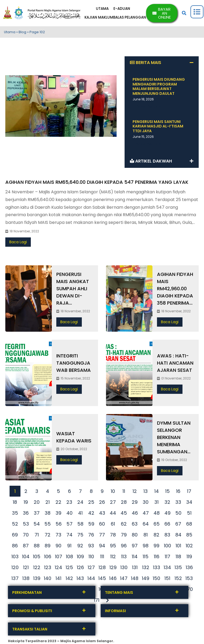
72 (48, 536)
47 (146, 514)
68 (189, 525)
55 (48, 525)
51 (189, 514)
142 (69, 579)
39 (58, 514)
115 (146, 558)
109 (80, 558)
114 (135, 558)
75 (80, 536)
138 (26, 579)
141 (58, 579)
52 (15, 525)
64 (146, 525)
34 (189, 503)
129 (113, 568)
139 (37, 579)
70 (26, 536)
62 (124, 525)
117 (167, 558)
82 (156, 536)
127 (91, 568)
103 (15, 558)
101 (178, 547)
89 (48, 547)
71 (37, 536)
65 (157, 525)
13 (146, 492)
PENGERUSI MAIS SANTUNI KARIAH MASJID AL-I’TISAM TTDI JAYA (158, 127)
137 (15, 579)
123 (48, 568)
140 (48, 579)
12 (135, 492)
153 (189, 579)
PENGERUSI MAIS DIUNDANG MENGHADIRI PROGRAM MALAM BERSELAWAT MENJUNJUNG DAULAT (159, 88)
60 (102, 525)
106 (48, 558)
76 (91, 536)
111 (102, 558)
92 (80, 547)
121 (26, 568)
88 (37, 547)
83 (167, 536)
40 (69, 514)
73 (58, 536)
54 (37, 525)
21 (48, 503)
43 (102, 514)
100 (167, 547)
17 (189, 492)
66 (167, 525)
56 (59, 525)
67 (178, 525)
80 (135, 536)
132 (146, 568)
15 (167, 492)
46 (135, 514)
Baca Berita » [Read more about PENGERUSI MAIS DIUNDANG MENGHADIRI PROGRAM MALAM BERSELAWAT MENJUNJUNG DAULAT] (148, 108)
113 (124, 558)
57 (69, 525)
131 (135, 568)
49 (167, 514)
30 (146, 503)
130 (124, 568)
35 (15, 514)
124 (58, 568)
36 (26, 514)
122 (37, 568)
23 (69, 503)
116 (157, 558)
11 (124, 492)
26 (102, 503)
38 (48, 514)
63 (135, 525)
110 (91, 558)
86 (15, 547)
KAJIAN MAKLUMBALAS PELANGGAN (117, 18)
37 (37, 514)
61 (113, 525)
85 (189, 536)
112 (113, 558)
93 (91, 547)
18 (15, 503)
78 (113, 536)
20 (37, 503)
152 (178, 579)
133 (157, 568)
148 (135, 579)
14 (157, 492)
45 (124, 514)
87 (26, 547)
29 (135, 503)
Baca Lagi (18, 243)
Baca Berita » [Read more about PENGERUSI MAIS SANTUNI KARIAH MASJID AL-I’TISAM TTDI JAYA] (148, 145)
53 (26, 525)
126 (80, 568)
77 (102, 536)
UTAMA (103, 10)
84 (178, 536)
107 (59, 558)
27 (113, 503)
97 (135, 547)
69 (15, 536)
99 (156, 547)
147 (124, 579)
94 (102, 547)
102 (189, 547)
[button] (185, 14)
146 (113, 579)
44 (113, 514)
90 (58, 547)
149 (146, 579)
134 (167, 568)
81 (146, 536)
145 (102, 579)
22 (58, 503)
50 (178, 514)
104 (26, 558)
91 (69, 547)
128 (102, 568)
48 (157, 514)
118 (178, 558)
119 (189, 558)
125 (69, 568)
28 (124, 503)
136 (189, 568)
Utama (10, 33)
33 (178, 503)
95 (113, 547)
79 (124, 536)
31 (156, 503)
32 (167, 503)
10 (113, 492)
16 (178, 492)
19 (26, 503)
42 (91, 514)
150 (156, 579)
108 (69, 558)
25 (91, 503)
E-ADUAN (124, 10)
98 (146, 547)
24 (80, 503)
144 (91, 579)
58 (80, 525)
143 (80, 579)
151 (167, 579)
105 (37, 558)
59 (91, 525)
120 (15, 568)
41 (80, 514)
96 (124, 547)
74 (69, 536)
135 (178, 568)
